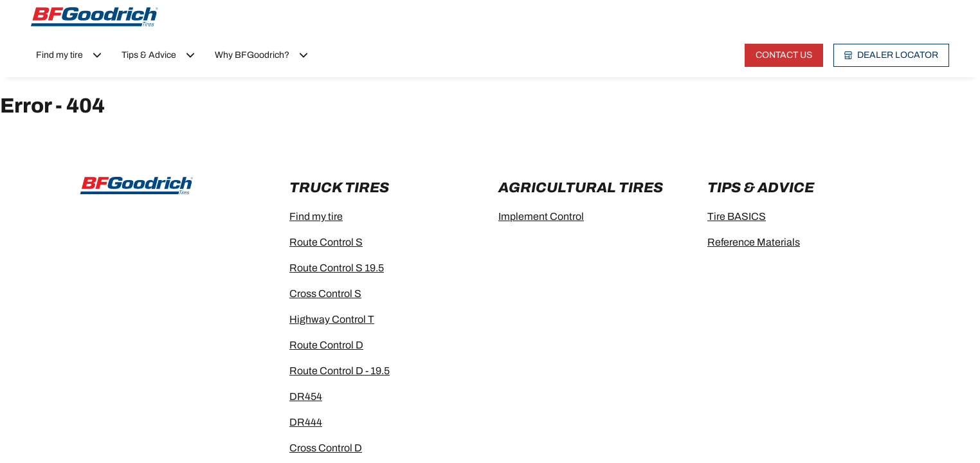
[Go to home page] (95, 17)
